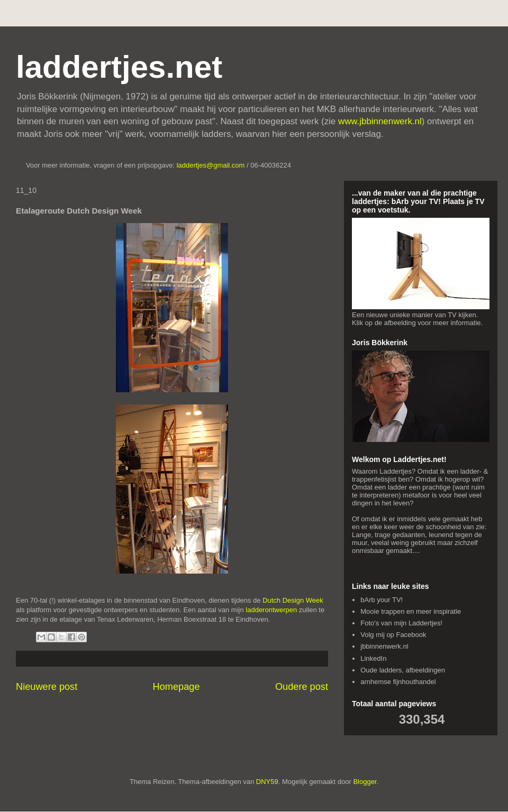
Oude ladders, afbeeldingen (403, 670)
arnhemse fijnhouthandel (398, 682)
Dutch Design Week (293, 600)
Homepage (176, 687)
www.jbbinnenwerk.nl (380, 121)
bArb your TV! (382, 600)
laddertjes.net (119, 67)
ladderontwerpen (271, 610)
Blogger (365, 782)
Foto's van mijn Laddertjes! (401, 623)
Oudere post (302, 687)
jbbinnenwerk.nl (384, 646)
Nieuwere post (47, 687)
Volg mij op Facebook (393, 635)
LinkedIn (373, 658)
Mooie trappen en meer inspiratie (411, 611)
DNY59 (267, 782)
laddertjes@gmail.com (212, 165)
